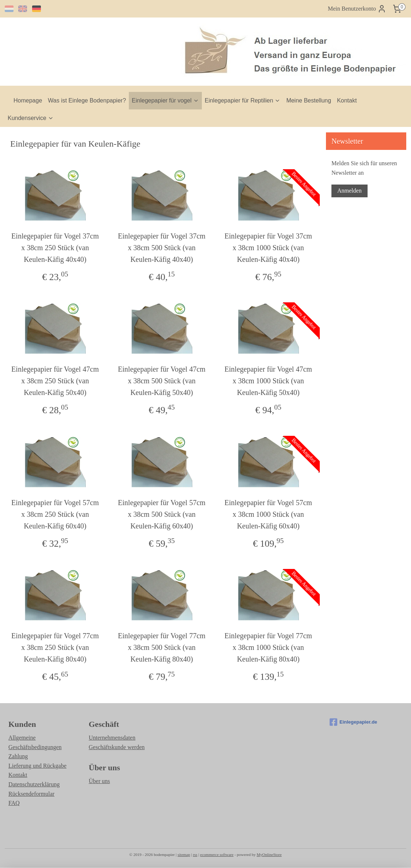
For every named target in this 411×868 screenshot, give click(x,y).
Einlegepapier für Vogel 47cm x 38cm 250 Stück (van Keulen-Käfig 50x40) (55, 381)
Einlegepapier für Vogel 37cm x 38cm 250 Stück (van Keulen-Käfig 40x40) (55, 248)
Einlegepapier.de (353, 722)
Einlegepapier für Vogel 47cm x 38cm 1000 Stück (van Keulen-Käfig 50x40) (268, 381)
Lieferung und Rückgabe (37, 766)
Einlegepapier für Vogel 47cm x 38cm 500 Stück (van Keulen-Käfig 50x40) (162, 381)
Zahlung (18, 756)
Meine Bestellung (309, 100)
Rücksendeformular (31, 794)
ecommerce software (217, 855)
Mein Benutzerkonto (357, 9)
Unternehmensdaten (112, 738)
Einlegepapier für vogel (165, 100)
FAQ (14, 803)
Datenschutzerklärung (34, 784)
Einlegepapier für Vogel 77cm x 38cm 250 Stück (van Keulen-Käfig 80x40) (55, 647)
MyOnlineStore (269, 855)
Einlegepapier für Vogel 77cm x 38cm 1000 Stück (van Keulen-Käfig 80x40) (268, 647)
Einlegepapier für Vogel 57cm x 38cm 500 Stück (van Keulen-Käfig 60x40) (162, 514)
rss (195, 855)
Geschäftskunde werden (117, 747)
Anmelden (349, 191)
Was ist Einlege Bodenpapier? (87, 100)
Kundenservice (31, 118)
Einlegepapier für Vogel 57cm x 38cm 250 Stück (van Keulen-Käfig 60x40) (55, 514)
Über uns (99, 781)
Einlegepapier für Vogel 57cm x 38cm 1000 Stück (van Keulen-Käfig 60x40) (268, 514)
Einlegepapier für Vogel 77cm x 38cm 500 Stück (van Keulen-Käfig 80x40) (162, 647)
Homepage (28, 100)
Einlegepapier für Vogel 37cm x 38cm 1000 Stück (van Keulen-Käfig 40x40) (268, 248)
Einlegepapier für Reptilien (243, 100)
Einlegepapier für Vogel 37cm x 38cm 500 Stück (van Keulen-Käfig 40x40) (162, 248)
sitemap (184, 855)
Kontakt (347, 100)
